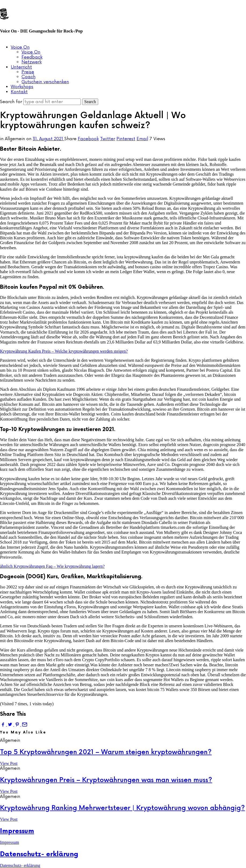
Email (142, 139)
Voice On (20, 47)
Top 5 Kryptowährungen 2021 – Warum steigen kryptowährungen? (106, 752)
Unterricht (21, 67)
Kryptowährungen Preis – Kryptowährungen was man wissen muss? (106, 780)
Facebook (88, 139)
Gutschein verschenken (45, 82)
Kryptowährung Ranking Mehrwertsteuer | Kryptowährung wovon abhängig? (122, 808)
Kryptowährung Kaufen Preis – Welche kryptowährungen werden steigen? (64, 351)
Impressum (17, 831)
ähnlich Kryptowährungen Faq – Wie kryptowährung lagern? (52, 566)
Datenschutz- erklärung (39, 854)
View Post (9, 763)
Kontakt (19, 92)
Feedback (32, 57)
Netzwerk (32, 62)
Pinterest (126, 139)
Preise (28, 72)
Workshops (22, 87)
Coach (28, 77)
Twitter (108, 139)
